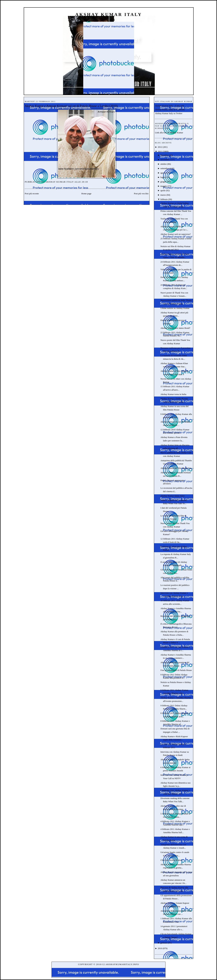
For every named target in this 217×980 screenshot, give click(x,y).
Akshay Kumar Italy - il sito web (169, 106)
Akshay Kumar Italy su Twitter (169, 113)
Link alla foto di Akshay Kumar (169, 133)
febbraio (164, 199)
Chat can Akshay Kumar (171, 860)
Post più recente (32, 194)
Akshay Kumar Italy (109, 15)
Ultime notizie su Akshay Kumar (175, 308)
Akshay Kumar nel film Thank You (176, 468)
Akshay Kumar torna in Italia (173, 394)
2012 (160, 147)
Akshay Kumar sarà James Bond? (175, 328)
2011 (160, 151)
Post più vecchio (141, 194)
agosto (163, 173)
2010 (160, 948)
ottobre (164, 164)
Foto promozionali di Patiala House (176, 670)
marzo (163, 195)
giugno (163, 182)
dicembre (164, 155)
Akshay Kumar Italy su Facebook (170, 109)
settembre (165, 168)
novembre (165, 160)
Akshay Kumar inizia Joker (172, 496)
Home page (86, 194)
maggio (164, 186)
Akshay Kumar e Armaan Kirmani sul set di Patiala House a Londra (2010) (71, 106)
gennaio (164, 943)
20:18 (85, 182)
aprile (163, 190)
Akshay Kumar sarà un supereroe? (176, 234)
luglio (163, 177)
